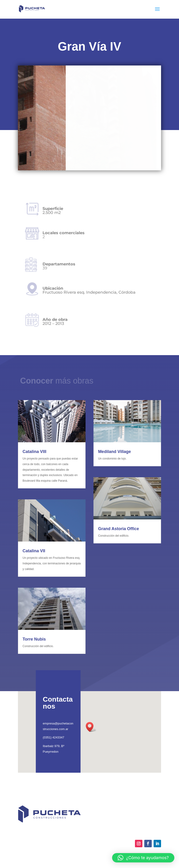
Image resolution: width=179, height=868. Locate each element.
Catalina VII (34, 551)
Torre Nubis (34, 639)
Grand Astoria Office (119, 529)
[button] (143, 858)
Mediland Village (115, 452)
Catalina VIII (34, 452)
